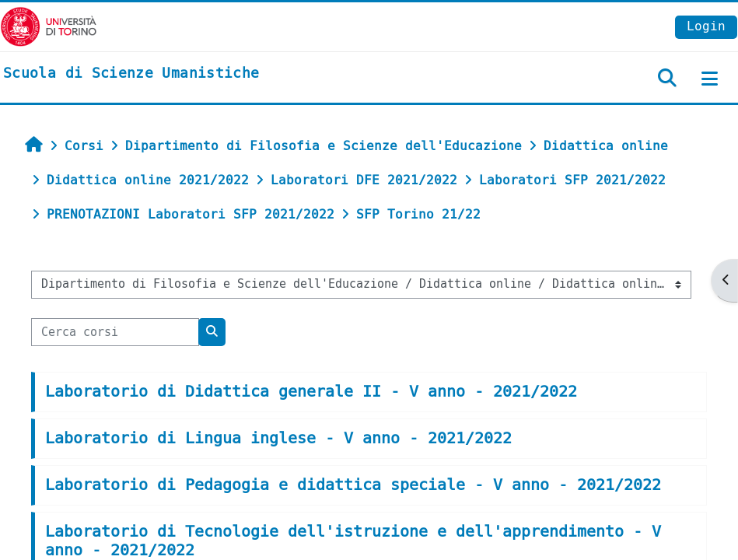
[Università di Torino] (49, 26)
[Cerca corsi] (115, 332)
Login (706, 26)
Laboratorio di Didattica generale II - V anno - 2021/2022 (311, 392)
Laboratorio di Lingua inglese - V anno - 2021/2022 (278, 438)
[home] (131, 74)
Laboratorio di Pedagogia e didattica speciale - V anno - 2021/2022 (353, 485)
